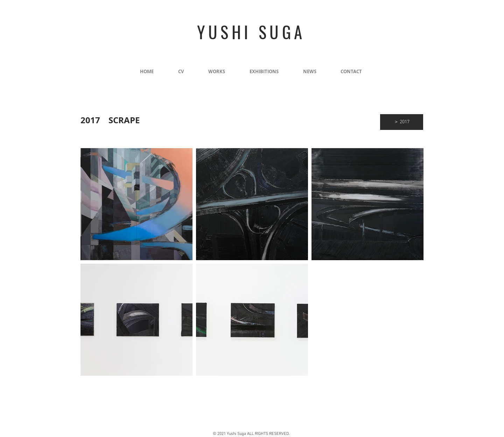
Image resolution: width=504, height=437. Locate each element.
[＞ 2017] (402, 122)
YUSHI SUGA (251, 32)
